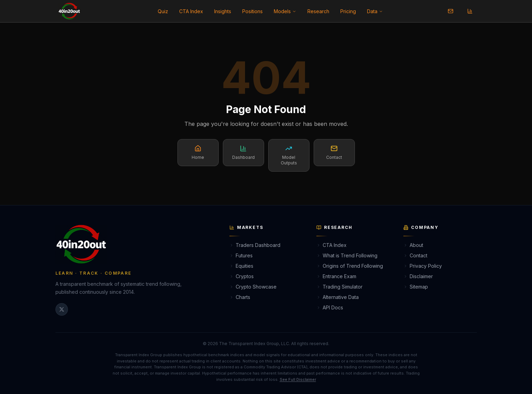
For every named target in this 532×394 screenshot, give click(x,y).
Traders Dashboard (255, 245)
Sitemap (416, 287)
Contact (415, 255)
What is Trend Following (347, 255)
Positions (252, 11)
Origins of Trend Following (350, 266)
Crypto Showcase (253, 287)
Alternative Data (338, 297)
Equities (241, 266)
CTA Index (191, 11)
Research (318, 11)
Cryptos (242, 276)
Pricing (348, 11)
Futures (241, 255)
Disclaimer (418, 276)
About (413, 245)
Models (285, 11)
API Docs (330, 307)
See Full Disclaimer (298, 379)
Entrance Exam (336, 276)
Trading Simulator (339, 287)
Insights (223, 11)
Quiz (163, 11)
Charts (240, 297)
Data (375, 11)
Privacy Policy (423, 266)
